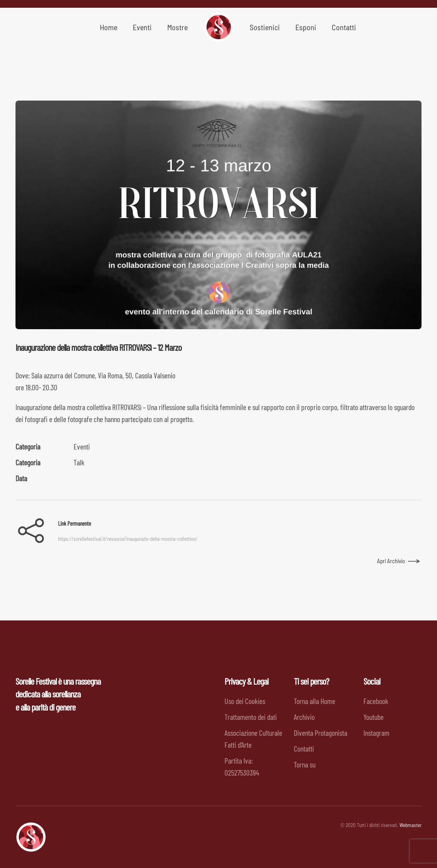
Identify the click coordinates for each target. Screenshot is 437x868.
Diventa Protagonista (320, 733)
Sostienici (265, 27)
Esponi (306, 27)
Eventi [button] (142, 27)
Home (109, 27)
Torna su (305, 764)
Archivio (304, 717)
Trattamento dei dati (251, 717)
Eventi (82, 446)
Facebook (376, 701)
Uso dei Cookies (245, 701)
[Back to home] (219, 27)
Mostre (177, 27)
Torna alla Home (314, 701)
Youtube (374, 717)
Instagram (376, 733)
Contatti (344, 27)
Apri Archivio (391, 561)
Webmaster (410, 825)
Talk (79, 462)
